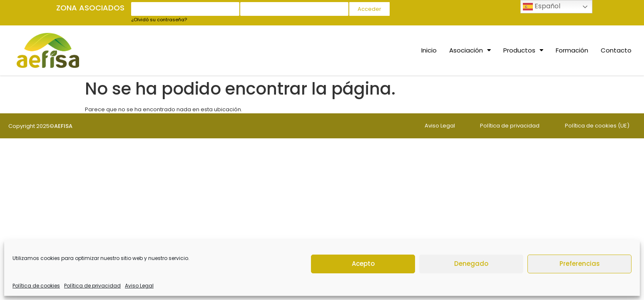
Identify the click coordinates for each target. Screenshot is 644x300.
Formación (572, 50)
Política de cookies (36, 286)
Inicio (429, 50)
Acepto (363, 264)
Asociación (470, 50)
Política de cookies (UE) (597, 126)
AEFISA (63, 126)
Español (542, 6)
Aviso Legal (139, 286)
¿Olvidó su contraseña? (159, 20)
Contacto (616, 50)
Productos (523, 50)
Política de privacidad (92, 286)
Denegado (471, 264)
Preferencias (580, 264)
